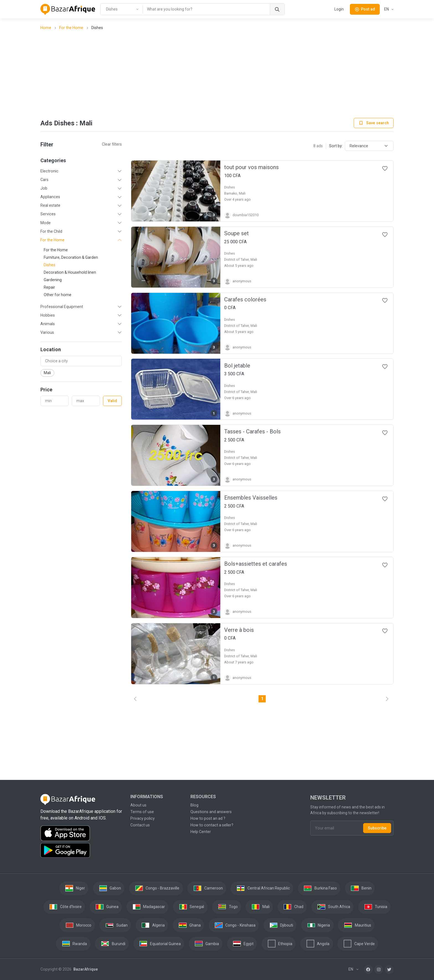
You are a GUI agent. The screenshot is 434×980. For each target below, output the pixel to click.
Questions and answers (211, 812)
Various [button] (47, 332)
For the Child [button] (51, 231)
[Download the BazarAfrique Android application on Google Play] (82, 850)
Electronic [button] (49, 171)
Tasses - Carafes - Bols (252, 431)
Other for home (58, 295)
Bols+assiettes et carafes (256, 564)
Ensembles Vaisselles (251, 498)
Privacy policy (143, 818)
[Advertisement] (217, 75)
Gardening (53, 280)
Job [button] (44, 188)
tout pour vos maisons (251, 167)
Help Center (201, 832)
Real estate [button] (50, 205)
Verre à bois (239, 630)
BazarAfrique (85, 969)
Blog (194, 805)
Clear (112, 144)
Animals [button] (48, 324)
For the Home (71, 28)
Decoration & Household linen (70, 272)
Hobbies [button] (48, 315)
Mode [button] (46, 223)
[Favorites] (385, 168)
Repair (49, 287)
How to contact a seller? (212, 825)
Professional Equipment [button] (62, 307)
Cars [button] (44, 180)
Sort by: (336, 146)
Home (46, 28)
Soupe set (237, 233)
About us (138, 805)
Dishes (50, 265)
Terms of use (142, 812)
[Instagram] (379, 969)
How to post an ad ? (208, 818)
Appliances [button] (50, 197)
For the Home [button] (52, 240)
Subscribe (377, 828)
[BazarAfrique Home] (68, 9)
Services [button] (48, 214)
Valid (112, 401)
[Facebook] (368, 969)
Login (339, 9)
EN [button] (387, 9)
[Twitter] (389, 969)
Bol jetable (237, 366)
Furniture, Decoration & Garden (71, 257)
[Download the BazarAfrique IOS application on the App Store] (82, 833)
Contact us (140, 825)
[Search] (277, 9)
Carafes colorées (245, 299)
